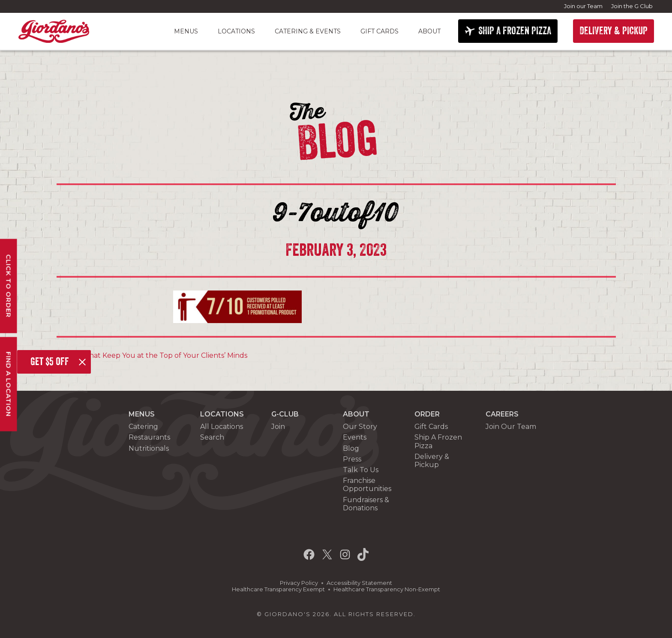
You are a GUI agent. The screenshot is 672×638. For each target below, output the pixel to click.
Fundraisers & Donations (366, 504)
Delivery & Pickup (432, 461)
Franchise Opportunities (367, 485)
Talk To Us (361, 470)
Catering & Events (308, 31)
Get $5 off (50, 362)
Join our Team (583, 6)
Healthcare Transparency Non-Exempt (387, 589)
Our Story (360, 427)
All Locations (222, 427)
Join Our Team (511, 427)
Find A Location (9, 384)
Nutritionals (149, 448)
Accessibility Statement (359, 583)
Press (352, 459)
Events (355, 437)
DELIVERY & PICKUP (613, 31)
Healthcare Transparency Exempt (278, 589)
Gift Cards (379, 31)
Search (212, 437)
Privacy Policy (299, 583)
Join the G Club (632, 6)
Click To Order (9, 286)
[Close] (82, 362)
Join (278, 427)
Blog (351, 448)
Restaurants (149, 437)
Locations (236, 31)
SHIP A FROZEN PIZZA (515, 31)
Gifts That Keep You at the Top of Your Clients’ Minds (155, 355)
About (429, 31)
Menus (186, 31)
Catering (143, 427)
